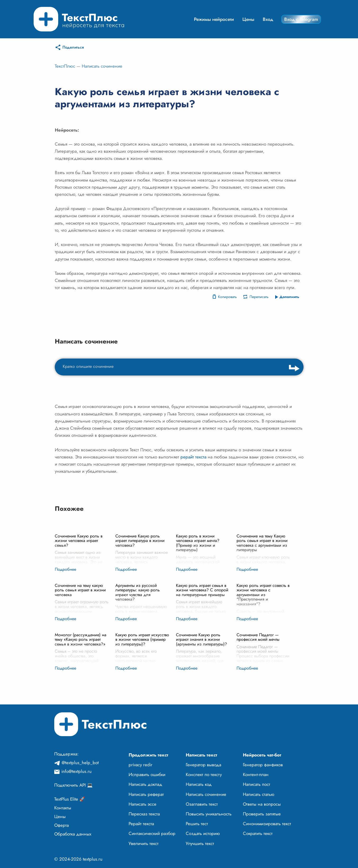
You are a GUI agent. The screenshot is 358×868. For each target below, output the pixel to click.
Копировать (227, 297)
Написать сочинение (102, 66)
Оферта (62, 825)
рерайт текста (193, 457)
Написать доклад (145, 784)
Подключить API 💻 (73, 785)
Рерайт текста (141, 824)
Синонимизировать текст (267, 824)
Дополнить (289, 297)
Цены (248, 19)
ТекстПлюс (65, 66)
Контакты (63, 808)
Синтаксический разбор (152, 833)
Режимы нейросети (214, 19)
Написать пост (257, 784)
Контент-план (256, 774)
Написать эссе (142, 804)
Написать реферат (146, 794)
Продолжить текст (148, 755)
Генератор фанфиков (263, 765)
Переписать (259, 297)
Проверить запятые (262, 814)
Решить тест (197, 824)
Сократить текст (258, 833)
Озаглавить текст (202, 804)
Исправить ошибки (147, 774)
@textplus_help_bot (80, 763)
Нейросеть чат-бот (262, 755)
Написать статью (259, 794)
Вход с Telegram (301, 19)
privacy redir (141, 765)
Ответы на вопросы (262, 804)
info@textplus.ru (76, 771)
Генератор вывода (203, 765)
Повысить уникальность (209, 814)
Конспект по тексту (204, 774)
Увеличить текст (144, 843)
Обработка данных (73, 834)
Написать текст (201, 755)
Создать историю (203, 833)
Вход (268, 19)
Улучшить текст (200, 843)
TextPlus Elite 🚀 (70, 799)
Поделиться (73, 47)
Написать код (199, 784)
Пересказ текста (144, 814)
